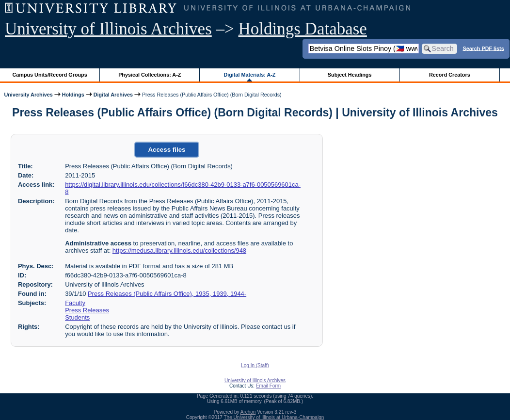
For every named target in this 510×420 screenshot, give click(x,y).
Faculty (75, 303)
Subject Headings (350, 75)
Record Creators (450, 75)
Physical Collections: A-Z (150, 75)
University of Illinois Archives (108, 29)
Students (77, 317)
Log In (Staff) (255, 365)
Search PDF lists (483, 48)
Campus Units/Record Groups (50, 75)
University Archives (28, 95)
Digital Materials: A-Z (249, 75)
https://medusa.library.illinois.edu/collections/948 (179, 250)
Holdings (73, 95)
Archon (248, 412)
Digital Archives (113, 95)
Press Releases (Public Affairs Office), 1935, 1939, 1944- (167, 294)
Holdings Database (303, 29)
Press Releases (87, 310)
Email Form (268, 386)
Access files (167, 150)
